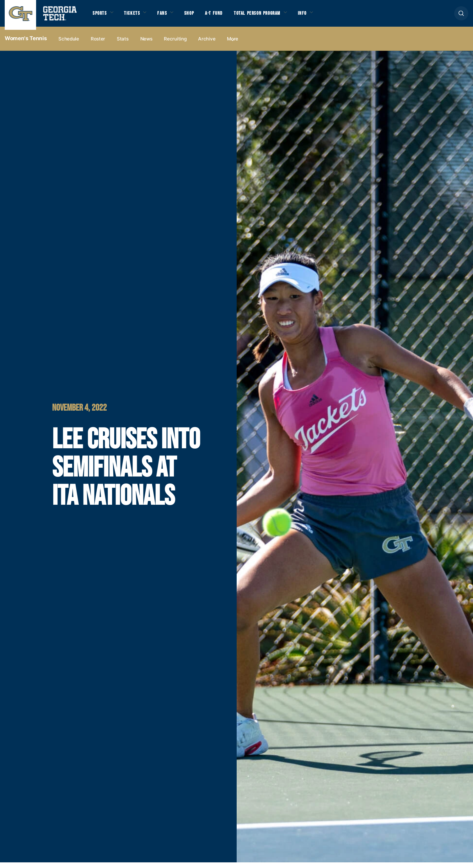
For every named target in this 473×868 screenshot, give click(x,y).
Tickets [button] (138, 16)
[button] (461, 16)
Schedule (69, 44)
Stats (123, 44)
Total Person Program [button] (278, 16)
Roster (98, 44)
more (233, 44)
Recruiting (175, 44)
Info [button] (330, 16)
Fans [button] (171, 16)
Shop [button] (201, 16)
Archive (207, 44)
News (146, 44)
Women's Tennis (26, 44)
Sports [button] (101, 16)
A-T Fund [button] (229, 16)
